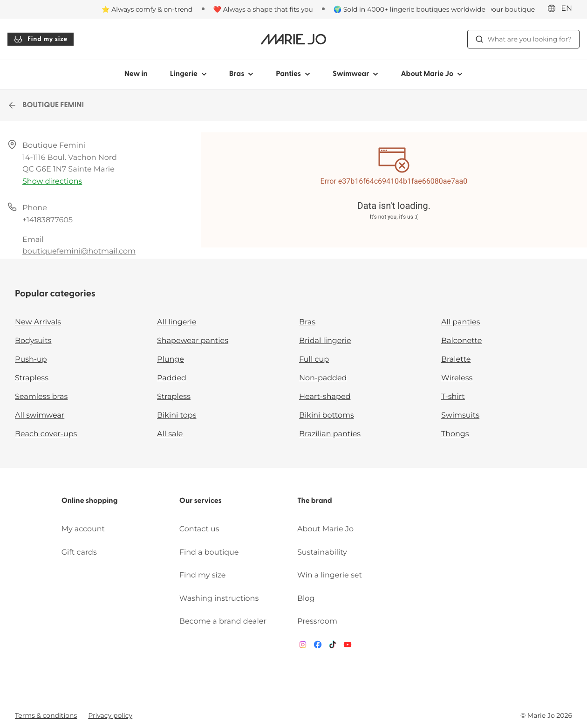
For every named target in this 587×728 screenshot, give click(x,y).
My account (83, 529)
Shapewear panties (193, 341)
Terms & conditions (46, 715)
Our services (201, 501)
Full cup (314, 360)
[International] (563, 9)
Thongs (455, 434)
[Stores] (499, 9)
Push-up (31, 360)
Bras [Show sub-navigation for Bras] (242, 74)
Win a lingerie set (330, 575)
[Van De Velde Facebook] (318, 647)
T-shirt (453, 397)
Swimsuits (460, 416)
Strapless (32, 378)
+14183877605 (48, 220)
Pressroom (317, 622)
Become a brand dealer (223, 622)
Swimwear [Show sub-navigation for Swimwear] (355, 74)
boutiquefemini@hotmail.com (79, 251)
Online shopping (90, 501)
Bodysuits (33, 341)
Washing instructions (219, 599)
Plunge (171, 360)
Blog (306, 599)
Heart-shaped (325, 397)
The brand (315, 501)
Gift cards (79, 553)
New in (136, 74)
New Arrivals (38, 322)
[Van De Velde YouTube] (348, 647)
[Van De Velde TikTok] (333, 647)
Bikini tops (177, 416)
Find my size (41, 39)
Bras (307, 322)
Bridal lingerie (325, 341)
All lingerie (177, 322)
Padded (172, 378)
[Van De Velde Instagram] (303, 647)
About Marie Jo (325, 529)
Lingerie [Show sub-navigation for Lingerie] (188, 74)
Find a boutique (209, 553)
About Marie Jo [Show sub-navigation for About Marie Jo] (432, 74)
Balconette (461, 341)
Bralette (456, 360)
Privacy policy (110, 715)
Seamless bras (41, 397)
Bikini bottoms (327, 416)
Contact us (199, 529)
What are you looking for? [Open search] (523, 39)
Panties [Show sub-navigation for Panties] (293, 74)
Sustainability (322, 553)
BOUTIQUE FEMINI (46, 105)
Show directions (52, 182)
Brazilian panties (330, 434)
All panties (461, 322)
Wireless (457, 378)
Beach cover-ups (46, 434)
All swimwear (40, 416)
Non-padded (323, 378)
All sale (170, 434)
